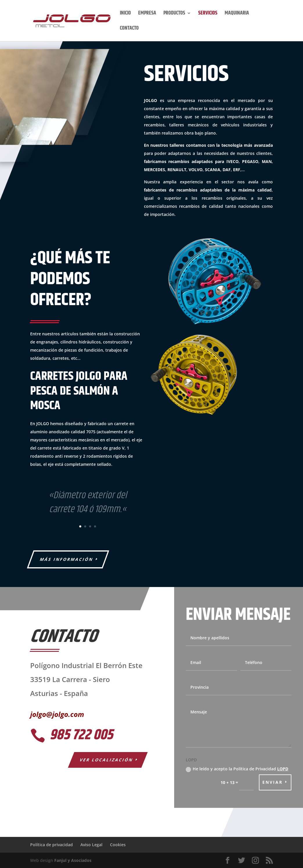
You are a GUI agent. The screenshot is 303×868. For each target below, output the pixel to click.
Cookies (118, 845)
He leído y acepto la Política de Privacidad (237, 769)
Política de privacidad (52, 845)
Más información (67, 559)
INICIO (125, 14)
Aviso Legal (91, 845)
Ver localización (107, 760)
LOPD (283, 769)
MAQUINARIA (237, 14)
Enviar (273, 782)
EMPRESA (147, 14)
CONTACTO (129, 29)
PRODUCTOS (174, 14)
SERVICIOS (208, 14)
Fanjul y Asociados (73, 860)
